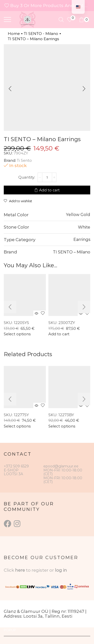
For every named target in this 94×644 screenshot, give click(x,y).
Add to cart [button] (59, 334)
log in (61, 570)
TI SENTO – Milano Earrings (33, 39)
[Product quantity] (47, 177)
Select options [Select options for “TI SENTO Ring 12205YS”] (17, 334)
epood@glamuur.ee (61, 466)
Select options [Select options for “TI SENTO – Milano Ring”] (17, 426)
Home (14, 34)
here (20, 570)
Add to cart (49, 190)
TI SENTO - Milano (41, 34)
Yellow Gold (78, 214)
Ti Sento (24, 160)
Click (9, 570)
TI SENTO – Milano (72, 252)
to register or (40, 570)
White (84, 227)
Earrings (82, 239)
